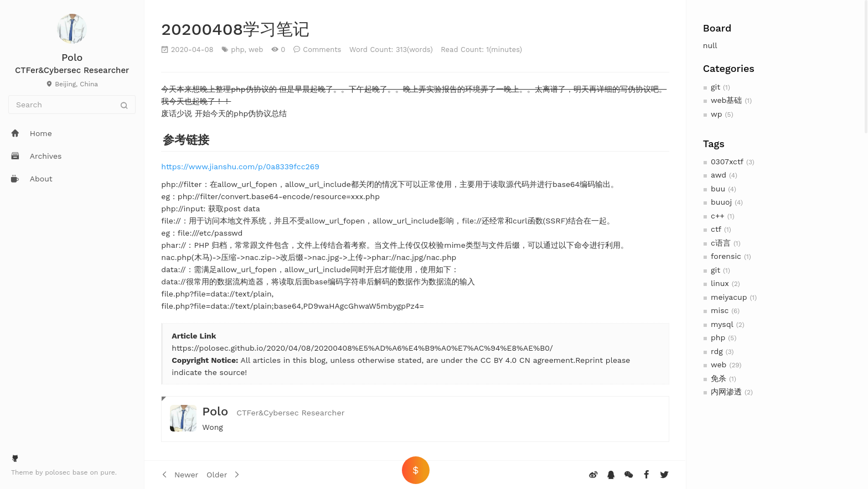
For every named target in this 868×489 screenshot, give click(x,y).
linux (720, 283)
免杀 (719, 378)
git (715, 87)
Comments (322, 50)
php (718, 337)
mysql (722, 324)
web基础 (726, 100)
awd (719, 175)
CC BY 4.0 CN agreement (526, 360)
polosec (59, 472)
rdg (717, 351)
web (719, 365)
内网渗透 (726, 392)
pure (108, 472)
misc (720, 310)
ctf (716, 229)
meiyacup (729, 297)
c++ (718, 216)
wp (716, 114)
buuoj (721, 202)
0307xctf (727, 162)
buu (718, 189)
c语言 (721, 243)
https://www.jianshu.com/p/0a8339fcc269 (240, 167)
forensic (726, 256)
